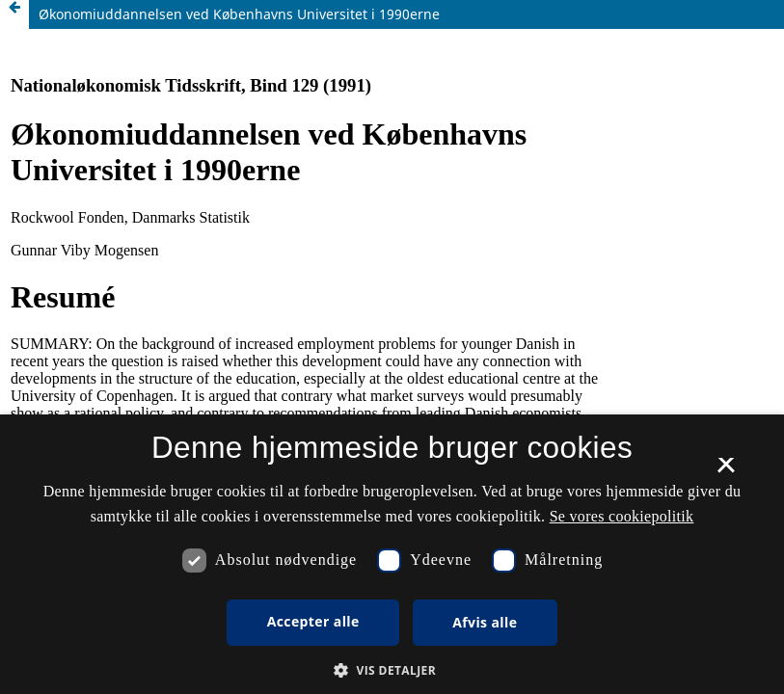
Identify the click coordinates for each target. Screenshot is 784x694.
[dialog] (392, 554)
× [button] (726, 471)
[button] (392, 670)
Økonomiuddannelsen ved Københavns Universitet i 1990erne (239, 14)
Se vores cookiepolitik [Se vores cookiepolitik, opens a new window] (622, 516)
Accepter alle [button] (313, 621)
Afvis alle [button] (485, 622)
